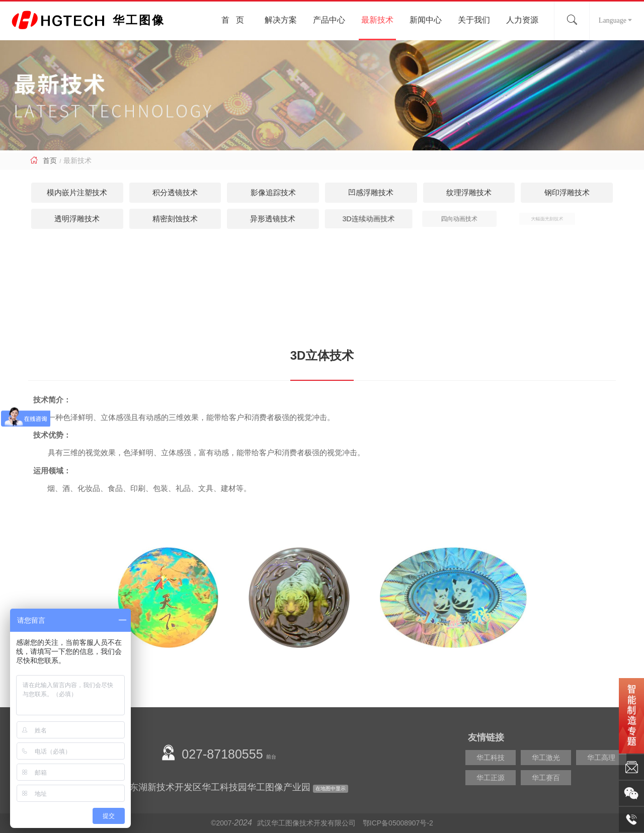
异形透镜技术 (250, 219)
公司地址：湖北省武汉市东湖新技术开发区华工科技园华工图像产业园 (170, 787)
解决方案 (281, 20)
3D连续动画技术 (342, 219)
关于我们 (474, 20)
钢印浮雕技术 (567, 192)
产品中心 (329, 20)
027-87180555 (222, 754)
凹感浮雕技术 (371, 192)
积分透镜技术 (175, 192)
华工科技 (491, 758)
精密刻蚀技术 (164, 219)
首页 (50, 160)
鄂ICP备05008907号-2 (398, 823)
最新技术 (377, 20)
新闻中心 (426, 20)
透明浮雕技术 (77, 219)
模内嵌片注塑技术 (77, 192)
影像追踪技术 (273, 192)
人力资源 (522, 20)
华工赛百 (546, 778)
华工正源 (491, 778)
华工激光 (546, 758)
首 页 (233, 20)
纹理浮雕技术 (469, 192)
